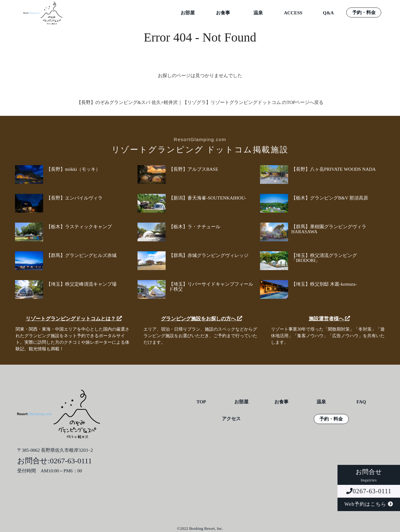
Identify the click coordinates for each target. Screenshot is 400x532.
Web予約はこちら (369, 504)
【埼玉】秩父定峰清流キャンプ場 (81, 284)
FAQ (361, 402)
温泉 (258, 13)
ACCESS (293, 13)
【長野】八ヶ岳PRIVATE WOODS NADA (333, 169)
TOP (201, 402)
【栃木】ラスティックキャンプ (79, 227)
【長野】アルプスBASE (193, 169)
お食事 (223, 13)
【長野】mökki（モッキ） (73, 169)
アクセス (231, 419)
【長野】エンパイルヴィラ (74, 198)
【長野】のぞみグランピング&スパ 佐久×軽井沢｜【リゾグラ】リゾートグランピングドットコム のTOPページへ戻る (200, 102)
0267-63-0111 (369, 491)
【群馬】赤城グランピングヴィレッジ (209, 255)
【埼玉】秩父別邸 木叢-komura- (324, 284)
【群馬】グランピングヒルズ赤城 (81, 255)
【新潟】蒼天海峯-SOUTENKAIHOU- (207, 198)
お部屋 (188, 13)
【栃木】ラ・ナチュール (195, 227)
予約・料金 (364, 13)
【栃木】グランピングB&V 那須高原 (330, 198)
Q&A (328, 13)
